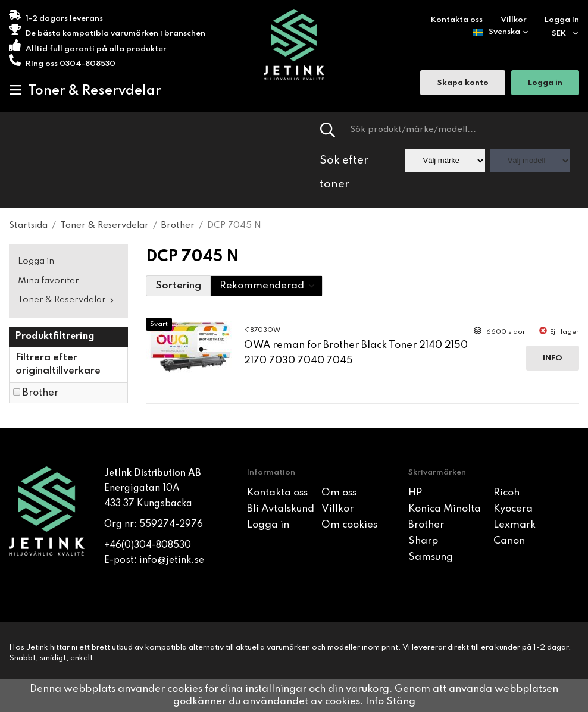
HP (415, 493)
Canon (509, 541)
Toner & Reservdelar (85, 90)
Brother (40, 393)
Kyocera (513, 509)
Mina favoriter (49, 281)
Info (553, 358)
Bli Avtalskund (281, 509)
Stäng (401, 702)
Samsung (431, 557)
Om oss (339, 493)
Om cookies (349, 525)
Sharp (423, 541)
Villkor (514, 20)
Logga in (562, 20)
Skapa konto (463, 84)
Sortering (178, 286)
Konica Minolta (445, 509)
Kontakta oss (457, 20)
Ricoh (506, 493)
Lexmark (514, 525)
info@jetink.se (172, 560)
